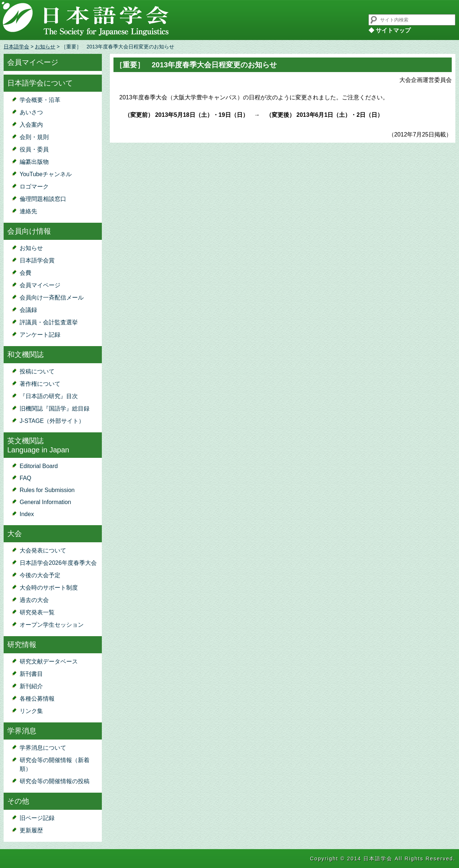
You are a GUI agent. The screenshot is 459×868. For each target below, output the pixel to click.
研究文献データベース (49, 661)
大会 (15, 534)
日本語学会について (40, 83)
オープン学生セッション (52, 625)
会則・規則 (34, 137)
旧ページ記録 (37, 818)
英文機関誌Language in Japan (38, 445)
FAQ (25, 478)
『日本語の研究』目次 (49, 396)
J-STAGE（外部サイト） (52, 421)
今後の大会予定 (40, 575)
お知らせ (45, 47)
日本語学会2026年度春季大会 (58, 563)
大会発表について (43, 550)
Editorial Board (39, 466)
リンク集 (31, 711)
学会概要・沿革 (40, 100)
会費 (25, 273)
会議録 (28, 310)
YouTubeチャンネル (46, 174)
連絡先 (28, 211)
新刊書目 (31, 674)
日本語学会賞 (37, 260)
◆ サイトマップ (390, 30)
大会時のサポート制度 (49, 588)
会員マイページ (33, 62)
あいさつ (31, 112)
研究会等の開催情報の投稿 (55, 781)
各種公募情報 (37, 699)
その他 (18, 801)
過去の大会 (34, 600)
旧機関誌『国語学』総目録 (55, 409)
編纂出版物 (34, 162)
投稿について (37, 371)
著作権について (40, 384)
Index (27, 514)
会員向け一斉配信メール (52, 298)
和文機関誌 (25, 354)
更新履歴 (31, 830)
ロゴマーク (34, 187)
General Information (45, 502)
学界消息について (43, 748)
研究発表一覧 (37, 612)
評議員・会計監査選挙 (49, 322)
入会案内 (31, 125)
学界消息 (22, 731)
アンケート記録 (40, 335)
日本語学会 (16, 47)
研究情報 (22, 645)
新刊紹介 (31, 686)
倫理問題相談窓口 (43, 199)
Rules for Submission (47, 490)
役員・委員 (34, 149)
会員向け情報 (29, 231)
